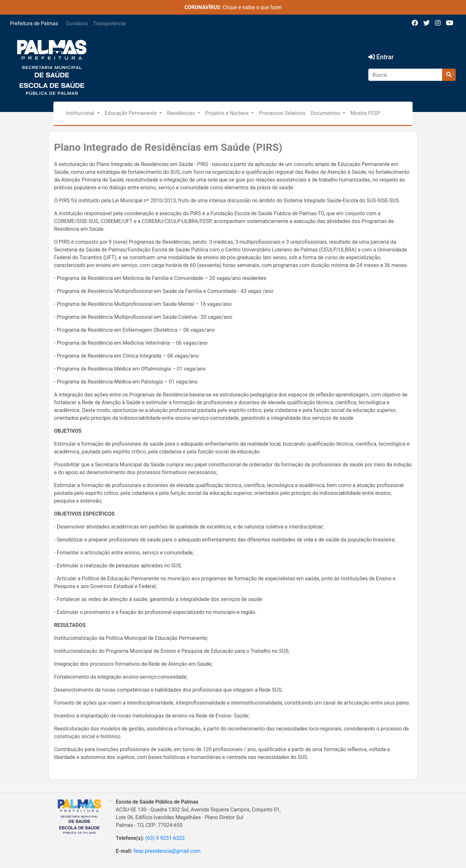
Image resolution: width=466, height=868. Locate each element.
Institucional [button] (81, 113)
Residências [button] (182, 113)
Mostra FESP (365, 113)
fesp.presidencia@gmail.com (167, 851)
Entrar (381, 57)
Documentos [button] (326, 113)
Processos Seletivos (282, 113)
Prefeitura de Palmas (34, 23)
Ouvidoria (77, 23)
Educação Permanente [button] (132, 113)
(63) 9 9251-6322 (165, 838)
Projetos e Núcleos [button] (227, 113)
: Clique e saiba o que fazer (233, 7)
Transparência (109, 23)
